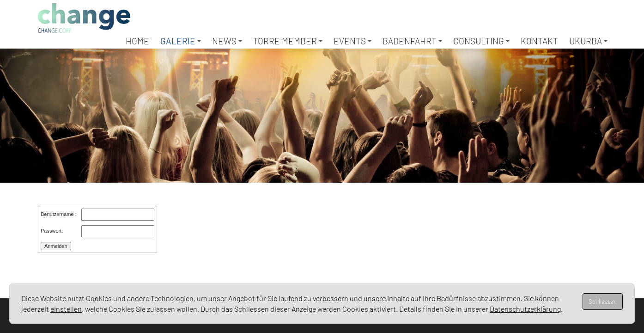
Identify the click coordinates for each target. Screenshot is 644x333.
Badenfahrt (412, 41)
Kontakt (539, 41)
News (227, 41)
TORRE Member (288, 41)
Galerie (181, 41)
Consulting (481, 41)
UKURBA (588, 41)
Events (352, 41)
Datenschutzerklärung (525, 309)
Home (137, 41)
